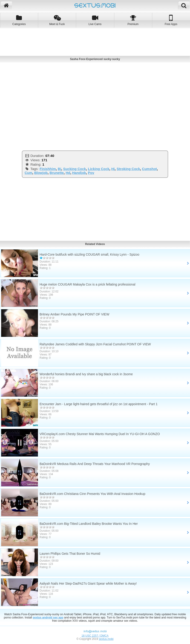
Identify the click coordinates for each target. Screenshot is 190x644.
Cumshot (149, 169)
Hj (113, 169)
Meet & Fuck (57, 20)
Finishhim (48, 169)
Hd (68, 173)
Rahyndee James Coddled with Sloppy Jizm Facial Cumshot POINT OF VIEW (95, 344)
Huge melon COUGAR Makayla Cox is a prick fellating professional (87, 284)
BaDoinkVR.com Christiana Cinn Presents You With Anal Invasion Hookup (92, 494)
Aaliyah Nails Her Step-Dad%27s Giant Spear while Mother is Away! (88, 583)
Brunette (57, 173)
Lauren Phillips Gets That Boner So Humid (70, 554)
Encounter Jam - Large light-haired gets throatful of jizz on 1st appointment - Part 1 (99, 404)
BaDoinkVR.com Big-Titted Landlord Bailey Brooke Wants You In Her (89, 524)
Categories (19, 20)
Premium (133, 20)
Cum (28, 173)
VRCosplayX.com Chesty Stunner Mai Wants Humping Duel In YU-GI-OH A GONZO (100, 434)
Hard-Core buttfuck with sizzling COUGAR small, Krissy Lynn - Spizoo (89, 254)
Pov (91, 173)
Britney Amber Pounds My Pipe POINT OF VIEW (74, 314)
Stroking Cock (128, 169)
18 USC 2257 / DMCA (95, 636)
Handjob (79, 173)
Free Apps (171, 20)
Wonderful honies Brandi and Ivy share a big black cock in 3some (86, 374)
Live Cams (95, 20)
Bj (59, 169)
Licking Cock (99, 169)
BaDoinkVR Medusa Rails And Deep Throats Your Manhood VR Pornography (95, 464)
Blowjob (41, 173)
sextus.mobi (106, 639)
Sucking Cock (74, 169)
